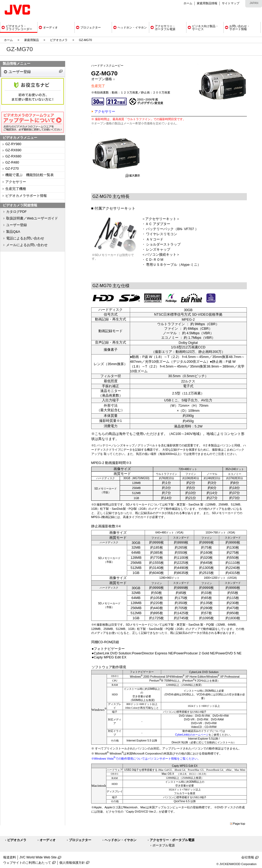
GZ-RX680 (13, 156)
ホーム (188, 3)
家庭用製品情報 (207, 3)
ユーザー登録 (20, 72)
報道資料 (10, 857)
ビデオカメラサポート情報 (26, 196)
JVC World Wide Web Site (38, 857)
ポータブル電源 (164, 845)
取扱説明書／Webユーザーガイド (32, 218)
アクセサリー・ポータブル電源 (172, 840)
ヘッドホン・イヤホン (120, 840)
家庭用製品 (32, 40)
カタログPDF (16, 212)
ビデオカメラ (59, 40)
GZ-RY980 (13, 144)
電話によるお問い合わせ (25, 238)
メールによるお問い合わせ (27, 245)
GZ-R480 (12, 162)
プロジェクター (80, 840)
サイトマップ (231, 3)
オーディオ (48, 840)
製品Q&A (13, 232)
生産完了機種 (16, 189)
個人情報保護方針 (72, 863)
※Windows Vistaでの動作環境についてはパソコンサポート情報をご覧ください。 (146, 759)
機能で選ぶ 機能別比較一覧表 (30, 175)
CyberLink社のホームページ (192, 735)
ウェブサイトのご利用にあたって (27, 863)
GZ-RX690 (13, 150)
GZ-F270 (12, 169)
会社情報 (248, 857)
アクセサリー (16, 182)
